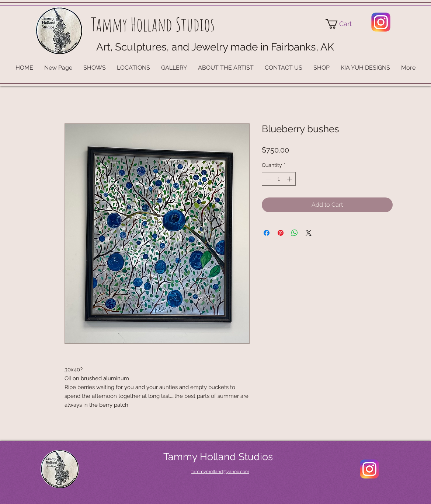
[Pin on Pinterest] (281, 233)
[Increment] (290, 179)
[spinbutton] (279, 179)
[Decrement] (267, 179)
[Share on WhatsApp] (295, 233)
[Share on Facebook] (267, 233)
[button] (344, 24)
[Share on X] (309, 233)
